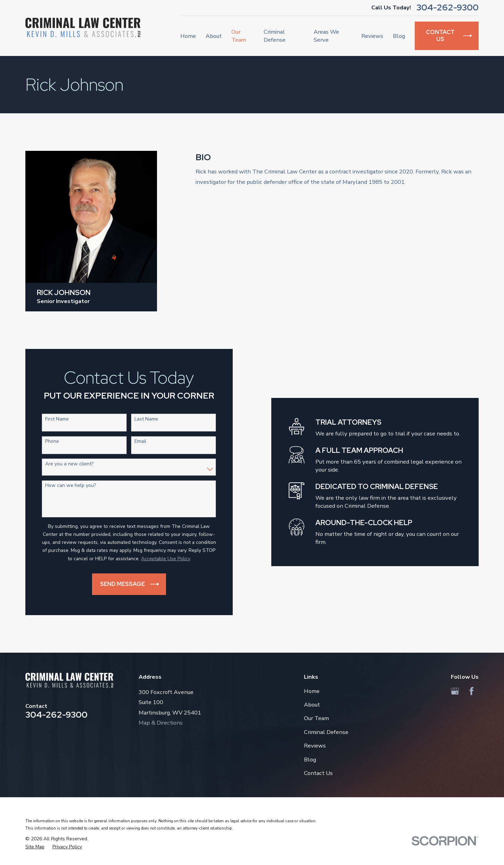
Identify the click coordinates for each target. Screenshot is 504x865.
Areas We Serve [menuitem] (326, 36)
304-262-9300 (448, 8)
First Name (52, 419)
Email (135, 442)
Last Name (141, 419)
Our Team (316, 718)
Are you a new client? (64, 464)
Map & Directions (161, 723)
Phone (47, 442)
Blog (310, 760)
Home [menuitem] (188, 36)
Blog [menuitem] (399, 36)
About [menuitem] (214, 36)
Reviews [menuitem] (372, 36)
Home (312, 691)
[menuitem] (35, 847)
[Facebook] (472, 691)
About (312, 705)
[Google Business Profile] (455, 691)
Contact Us (318, 773)
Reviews (315, 746)
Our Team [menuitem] (239, 36)
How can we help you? (66, 486)
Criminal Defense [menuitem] (275, 36)
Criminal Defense (326, 732)
